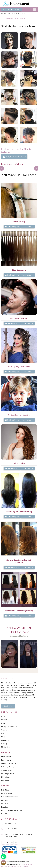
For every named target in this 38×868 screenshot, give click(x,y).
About (3, 716)
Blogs (3, 737)
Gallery (4, 733)
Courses (4, 730)
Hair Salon (20, 14)
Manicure (5, 804)
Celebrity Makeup (8, 767)
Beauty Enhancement (9, 727)
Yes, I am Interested (14, 157)
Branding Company (21, 866)
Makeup (4, 720)
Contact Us (5, 740)
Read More (28, 227)
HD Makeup (5, 777)
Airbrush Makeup (7, 770)
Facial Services (7, 793)
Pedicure (4, 800)
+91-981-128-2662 (12, 9)
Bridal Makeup (6, 757)
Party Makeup (6, 760)
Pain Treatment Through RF (12, 810)
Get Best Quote (12, 227)
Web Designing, (28, 864)
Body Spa (5, 807)
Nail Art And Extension (9, 797)
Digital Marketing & (8, 866)
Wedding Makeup (7, 774)
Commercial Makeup (9, 763)
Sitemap (4, 744)
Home (3, 14)
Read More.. (6, 780)
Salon (11, 14)
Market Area (6, 747)
